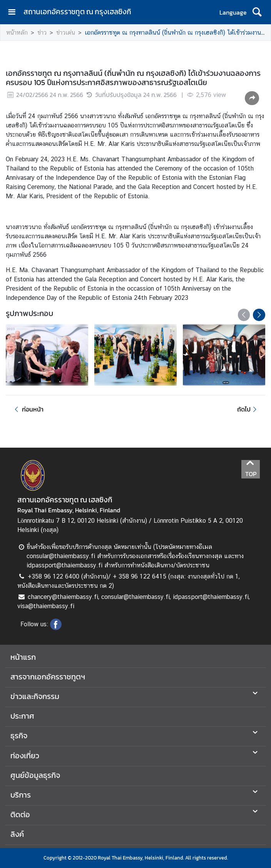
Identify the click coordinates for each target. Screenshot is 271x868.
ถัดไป (248, 409)
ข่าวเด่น (66, 33)
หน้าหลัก (17, 33)
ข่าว (42, 33)
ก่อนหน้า (28, 409)
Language (233, 12)
